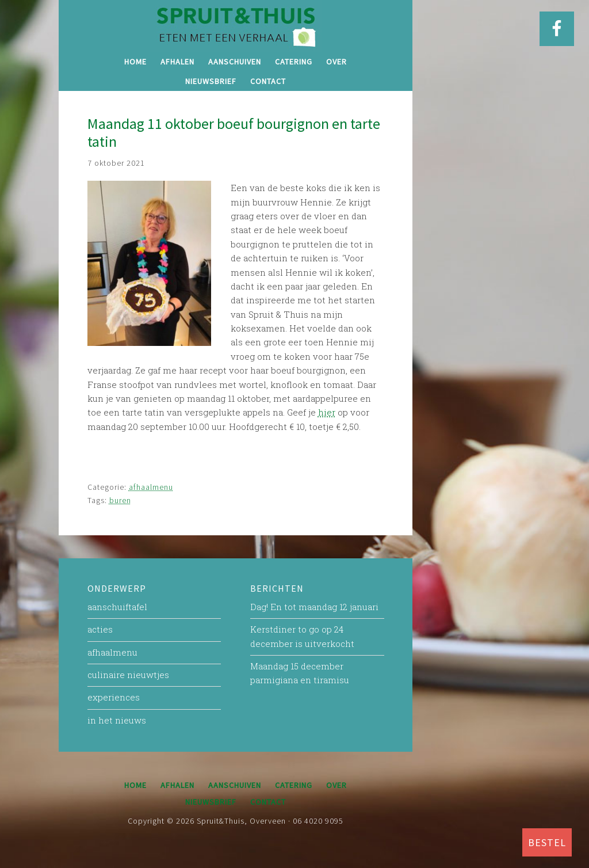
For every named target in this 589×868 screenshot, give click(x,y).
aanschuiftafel (117, 607)
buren (120, 500)
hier (327, 412)
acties (100, 629)
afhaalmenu (151, 487)
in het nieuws (117, 720)
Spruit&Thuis (236, 26)
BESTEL (547, 842)
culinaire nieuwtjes (128, 675)
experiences (114, 697)
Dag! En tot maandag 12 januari (314, 607)
